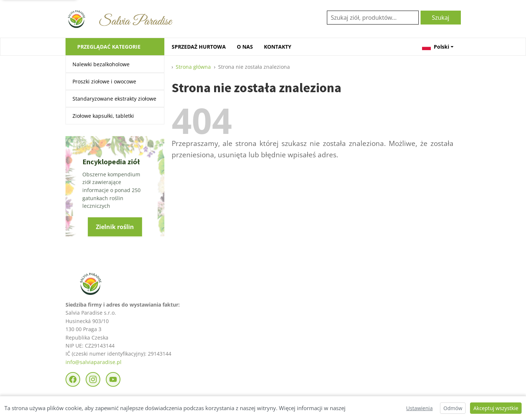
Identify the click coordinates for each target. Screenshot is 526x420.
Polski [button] (436, 47)
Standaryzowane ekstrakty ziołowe (114, 99)
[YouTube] (113, 379)
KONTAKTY (278, 47)
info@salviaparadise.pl (94, 362)
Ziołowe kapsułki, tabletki (103, 116)
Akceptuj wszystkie (496, 408)
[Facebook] (73, 379)
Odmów (453, 408)
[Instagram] (93, 379)
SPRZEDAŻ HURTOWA (199, 47)
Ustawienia (419, 408)
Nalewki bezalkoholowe (101, 64)
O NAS (245, 47)
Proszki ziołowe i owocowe (104, 81)
